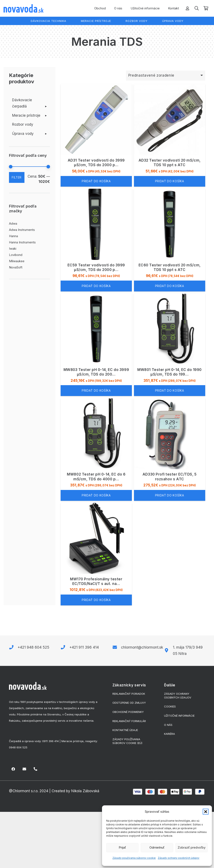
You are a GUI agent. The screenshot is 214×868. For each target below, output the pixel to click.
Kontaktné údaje (125, 730)
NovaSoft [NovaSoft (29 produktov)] (16, 267)
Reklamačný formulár (129, 721)
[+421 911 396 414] (65, 647)
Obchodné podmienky (128, 712)
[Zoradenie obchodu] (166, 76)
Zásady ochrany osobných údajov (179, 858)
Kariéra (169, 734)
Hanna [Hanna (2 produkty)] (13, 236)
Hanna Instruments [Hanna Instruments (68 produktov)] (22, 242)
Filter (17, 177)
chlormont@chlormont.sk (142, 647)
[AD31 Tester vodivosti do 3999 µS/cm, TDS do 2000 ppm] (96, 135)
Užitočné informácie (179, 716)
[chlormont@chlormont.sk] (117, 647)
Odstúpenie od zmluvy (129, 703)
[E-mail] (24, 769)
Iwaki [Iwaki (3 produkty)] (13, 249)
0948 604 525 (18, 747)
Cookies (170, 706)
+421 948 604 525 (33, 647)
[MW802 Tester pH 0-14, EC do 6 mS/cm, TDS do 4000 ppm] (96, 449)
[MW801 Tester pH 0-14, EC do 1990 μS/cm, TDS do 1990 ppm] (170, 345)
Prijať (122, 847)
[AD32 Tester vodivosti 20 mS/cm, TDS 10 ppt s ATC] (170, 135)
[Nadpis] (35, 769)
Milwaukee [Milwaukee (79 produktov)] (17, 261)
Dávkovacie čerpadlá (22, 103)
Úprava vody (23, 134)
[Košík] (206, 8)
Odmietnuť (157, 847)
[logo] (24, 8)
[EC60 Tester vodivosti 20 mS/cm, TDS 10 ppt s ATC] (170, 240)
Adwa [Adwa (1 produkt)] (13, 223)
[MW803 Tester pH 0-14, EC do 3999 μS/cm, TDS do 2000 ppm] (96, 345)
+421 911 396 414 (84, 647)
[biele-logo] (28, 686)
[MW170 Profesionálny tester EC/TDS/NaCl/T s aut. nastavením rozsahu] (96, 554)
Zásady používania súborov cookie (134, 858)
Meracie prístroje (26, 115)
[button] (206, 812)
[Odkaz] (187, 8)
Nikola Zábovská (85, 791)
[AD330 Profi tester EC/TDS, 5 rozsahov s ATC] (170, 449)
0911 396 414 (50, 741)
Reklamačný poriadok (129, 694)
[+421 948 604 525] (13, 647)
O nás (168, 725)
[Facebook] (13, 769)
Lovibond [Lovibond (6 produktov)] (16, 255)
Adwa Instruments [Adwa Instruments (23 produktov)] (22, 230)
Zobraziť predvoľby (192, 847)
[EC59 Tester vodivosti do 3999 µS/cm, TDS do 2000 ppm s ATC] (96, 240)
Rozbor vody (23, 124)
